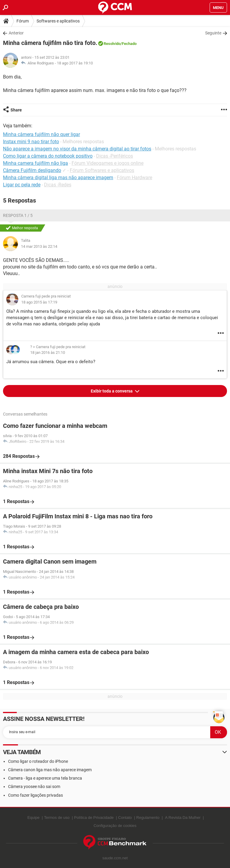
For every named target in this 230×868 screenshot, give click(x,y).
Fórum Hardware (134, 178)
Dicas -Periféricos (115, 156)
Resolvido (112, 44)
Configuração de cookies (115, 826)
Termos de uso (57, 818)
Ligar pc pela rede (22, 185)
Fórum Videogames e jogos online (108, 163)
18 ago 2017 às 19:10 (75, 63)
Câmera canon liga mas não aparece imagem (50, 770)
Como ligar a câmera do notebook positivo (48, 156)
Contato (125, 818)
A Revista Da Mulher (183, 818)
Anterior (16, 33)
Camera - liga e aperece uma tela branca (45, 778)
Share (16, 110)
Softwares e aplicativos (58, 21)
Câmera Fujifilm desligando (32, 170)
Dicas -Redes (58, 185)
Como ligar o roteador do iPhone (38, 761)
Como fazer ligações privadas (35, 795)
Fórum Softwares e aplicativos (102, 170)
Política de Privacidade (94, 818)
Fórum (23, 21)
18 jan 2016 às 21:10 (48, 353)
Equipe (33, 818)
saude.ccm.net (115, 858)
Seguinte (213, 33)
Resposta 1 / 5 (18, 215)
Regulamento (148, 818)
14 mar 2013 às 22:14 (39, 246)
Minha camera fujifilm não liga (35, 163)
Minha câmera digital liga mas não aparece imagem (58, 178)
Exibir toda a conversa (112, 391)
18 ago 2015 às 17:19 (39, 302)
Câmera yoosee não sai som (34, 787)
